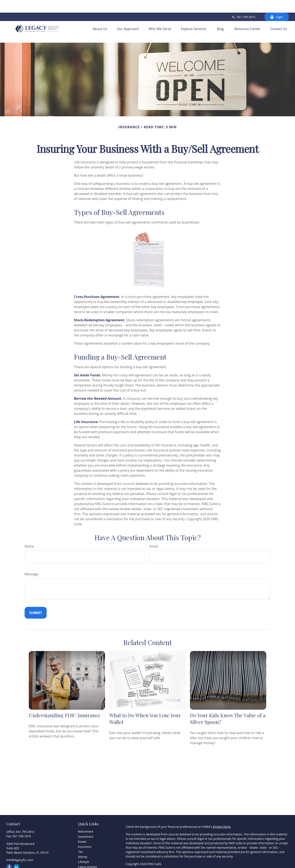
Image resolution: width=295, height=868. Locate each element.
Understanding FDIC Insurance (65, 698)
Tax (80, 835)
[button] (100, 17)
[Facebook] (9, 850)
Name (29, 529)
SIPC (158, 859)
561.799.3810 (243, 4)
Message (31, 557)
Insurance (85, 830)
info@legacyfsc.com (20, 843)
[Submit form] (36, 596)
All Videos (85, 855)
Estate (82, 825)
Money (83, 840)
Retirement (86, 814)
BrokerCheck (222, 810)
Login (277, 4)
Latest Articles (88, 850)
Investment (86, 820)
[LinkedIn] (16, 850)
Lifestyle (84, 845)
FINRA (150, 859)
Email (154, 529)
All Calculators (88, 860)
